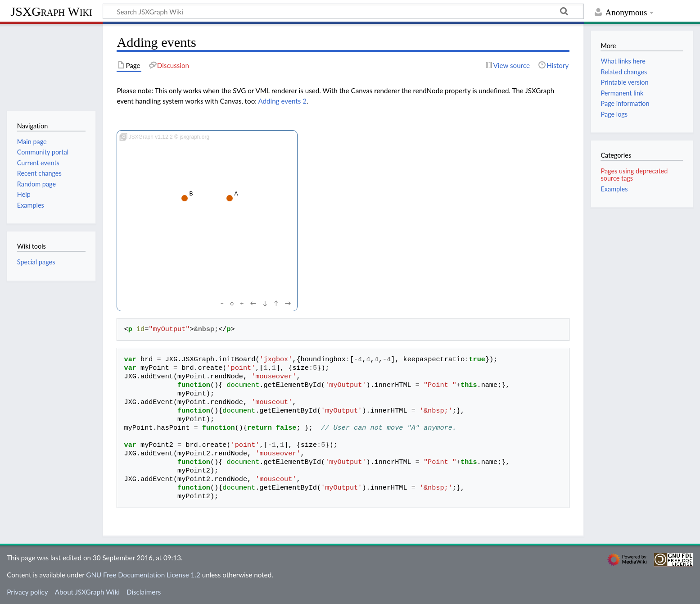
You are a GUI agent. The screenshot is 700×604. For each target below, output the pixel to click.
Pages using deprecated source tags (634, 175)
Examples (614, 189)
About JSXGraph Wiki (87, 592)
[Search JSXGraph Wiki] (343, 11)
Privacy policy (27, 592)
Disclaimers (144, 592)
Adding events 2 (282, 101)
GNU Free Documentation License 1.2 (143, 575)
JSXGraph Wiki (51, 11)
